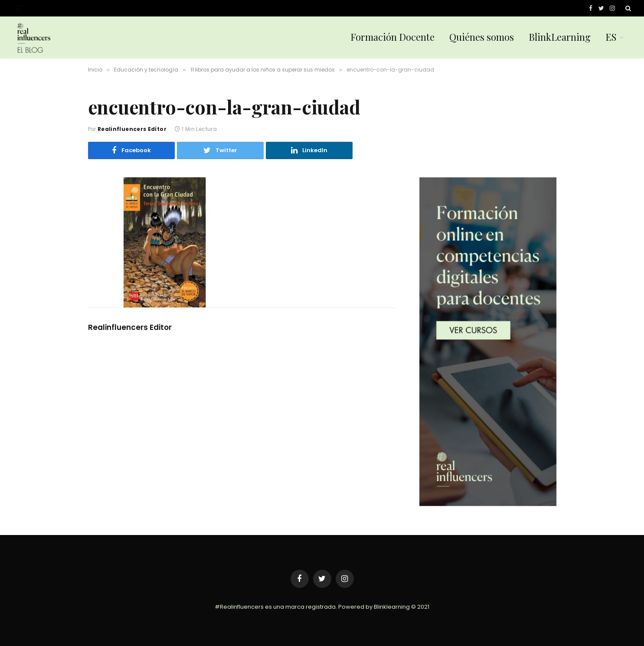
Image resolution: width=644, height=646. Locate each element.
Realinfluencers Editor (132, 129)
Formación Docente (392, 37)
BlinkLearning (560, 37)
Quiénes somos (482, 37)
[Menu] (19, 8)
